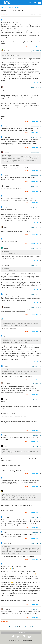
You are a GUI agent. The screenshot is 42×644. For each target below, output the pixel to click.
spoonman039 (8, 336)
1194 (24, 626)
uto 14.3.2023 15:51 (36, 228)
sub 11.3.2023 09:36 (36, 126)
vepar (5, 435)
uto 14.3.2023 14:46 (36, 207)
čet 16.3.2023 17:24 (36, 564)
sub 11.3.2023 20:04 (36, 152)
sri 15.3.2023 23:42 (36, 491)
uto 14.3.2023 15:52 (36, 239)
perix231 (6, 207)
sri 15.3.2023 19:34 (36, 478)
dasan (5, 196)
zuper (5, 228)
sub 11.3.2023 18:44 (36, 137)
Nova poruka (5, 15)
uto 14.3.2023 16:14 (36, 249)
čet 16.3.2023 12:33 (36, 544)
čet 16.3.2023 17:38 (36, 609)
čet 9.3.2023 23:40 (36, 20)
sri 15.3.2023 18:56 (36, 447)
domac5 (6, 319)
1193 (20, 626)
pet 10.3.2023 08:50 (36, 51)
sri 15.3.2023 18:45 (36, 435)
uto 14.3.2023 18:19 (36, 295)
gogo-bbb (6, 518)
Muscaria (6, 20)
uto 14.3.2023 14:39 (36, 196)
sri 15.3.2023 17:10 (36, 384)
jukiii (5, 88)
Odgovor (27, 46)
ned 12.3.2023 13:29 (36, 175)
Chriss (6, 399)
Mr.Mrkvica (7, 51)
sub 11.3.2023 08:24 (36, 88)
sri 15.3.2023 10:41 (36, 367)
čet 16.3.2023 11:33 (36, 532)
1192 (17, 626)
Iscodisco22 (7, 308)
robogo (6, 249)
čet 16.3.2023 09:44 (36, 518)
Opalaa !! (6, 152)
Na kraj (39, 15)
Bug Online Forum (7, 3)
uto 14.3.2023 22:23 (36, 319)
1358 (29, 626)
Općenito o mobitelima (10, 7)
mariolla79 (7, 384)
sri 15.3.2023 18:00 (36, 399)
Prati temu (33, 15)
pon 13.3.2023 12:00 (36, 186)
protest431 (7, 137)
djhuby (6, 126)
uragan (6, 175)
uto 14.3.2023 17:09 (36, 266)
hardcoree (7, 186)
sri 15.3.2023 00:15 (36, 336)
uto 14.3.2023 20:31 (36, 308)
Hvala (33, 46)
